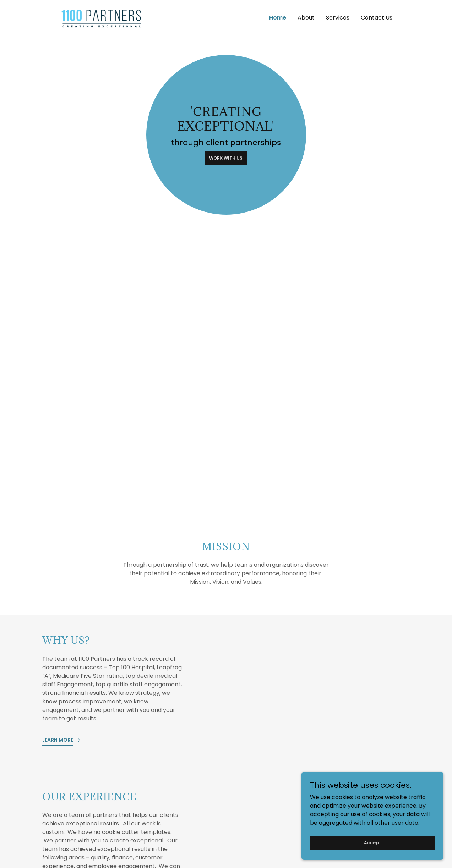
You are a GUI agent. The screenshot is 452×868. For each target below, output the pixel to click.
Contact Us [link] (377, 18)
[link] (102, 17)
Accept (372, 857)
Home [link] (278, 18)
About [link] (306, 18)
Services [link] (338, 18)
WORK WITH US (226, 158)
